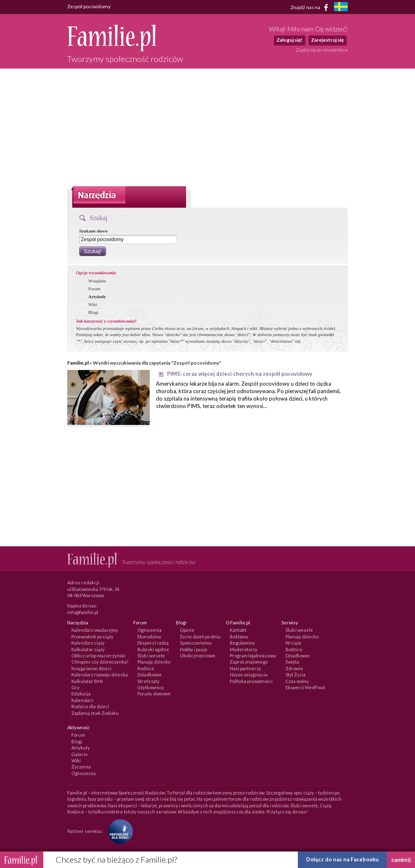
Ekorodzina (149, 637)
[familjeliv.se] (341, 8)
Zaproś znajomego (249, 662)
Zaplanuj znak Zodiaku (95, 713)
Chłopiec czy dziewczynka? (100, 662)
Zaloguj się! (289, 40)
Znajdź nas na (311, 7)
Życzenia (81, 767)
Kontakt (238, 630)
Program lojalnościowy (253, 656)
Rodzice (146, 668)
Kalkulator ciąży (88, 649)
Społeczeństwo (196, 643)
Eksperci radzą (153, 643)
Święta (292, 662)
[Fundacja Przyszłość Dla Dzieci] (118, 831)
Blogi (93, 312)
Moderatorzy (244, 649)
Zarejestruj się (327, 40)
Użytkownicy (151, 687)
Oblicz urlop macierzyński (98, 656)
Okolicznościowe (198, 656)
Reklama (239, 637)
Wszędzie (97, 281)
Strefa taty (149, 681)
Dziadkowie (150, 675)
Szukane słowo (93, 231)
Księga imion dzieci (91, 668)
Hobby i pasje (194, 649)
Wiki (93, 304)
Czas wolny (297, 681)
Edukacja (81, 694)
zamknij (401, 860)
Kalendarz (82, 700)
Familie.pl (78, 363)
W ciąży (294, 643)
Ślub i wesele (151, 656)
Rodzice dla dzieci (90, 706)
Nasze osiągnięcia (249, 675)
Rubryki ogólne (153, 649)
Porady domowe (154, 694)
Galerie (80, 754)
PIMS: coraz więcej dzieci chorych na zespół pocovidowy (240, 374)
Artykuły (97, 296)
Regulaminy (242, 643)
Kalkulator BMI (87, 681)
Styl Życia (296, 675)
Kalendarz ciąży (88, 643)
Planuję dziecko (154, 662)
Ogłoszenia (150, 630)
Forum (94, 289)
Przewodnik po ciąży (92, 637)
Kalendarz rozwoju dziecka (100, 675)
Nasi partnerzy (245, 668)
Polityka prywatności (251, 681)
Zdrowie (294, 668)
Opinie (187, 630)
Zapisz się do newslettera (322, 50)
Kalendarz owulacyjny (95, 630)
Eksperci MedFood (305, 687)
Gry (75, 687)
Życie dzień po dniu (200, 637)
